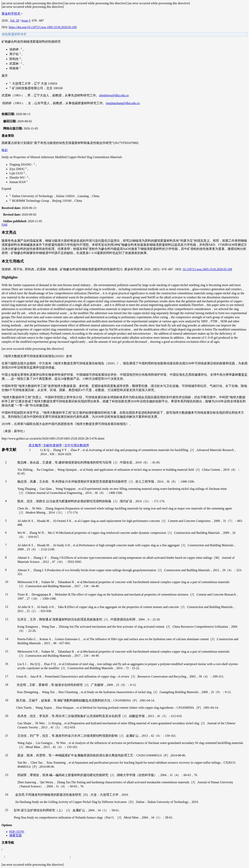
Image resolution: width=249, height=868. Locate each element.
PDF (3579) (17, 832)
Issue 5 (26, 21)
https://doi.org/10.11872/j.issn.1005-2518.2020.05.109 (43, 27)
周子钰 (14, 54)
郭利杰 (14, 59)
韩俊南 (14, 68)
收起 (5, 150)
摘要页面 (16, 835)
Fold (4, 225)
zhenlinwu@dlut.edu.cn (114, 95)
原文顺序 (35, 445)
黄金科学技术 (11, 14)
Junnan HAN (18, 182)
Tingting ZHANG (21, 165)
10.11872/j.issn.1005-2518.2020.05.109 (207, 269)
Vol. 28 (15, 21)
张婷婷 (14, 49)
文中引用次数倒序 (77, 445)
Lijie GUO (16, 173)
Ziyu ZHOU (17, 169)
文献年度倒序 (53, 445)
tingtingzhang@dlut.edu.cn (123, 103)
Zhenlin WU (18, 178)
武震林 (14, 64)
